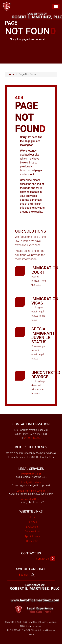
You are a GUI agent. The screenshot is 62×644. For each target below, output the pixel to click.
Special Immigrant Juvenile (31, 491)
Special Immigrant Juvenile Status (43, 335)
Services (32, 522)
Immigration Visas (45, 301)
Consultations (32, 531)
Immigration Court (45, 270)
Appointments (32, 536)
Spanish (27, 575)
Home (11, 74)
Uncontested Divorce (46, 375)
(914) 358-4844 (32, 438)
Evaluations (32, 527)
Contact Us (32, 541)
